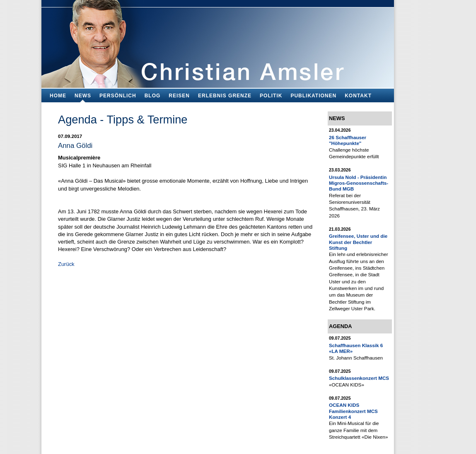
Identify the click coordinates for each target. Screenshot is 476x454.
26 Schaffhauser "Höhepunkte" (348, 140)
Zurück (66, 264)
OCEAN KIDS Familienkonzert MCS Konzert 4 (353, 411)
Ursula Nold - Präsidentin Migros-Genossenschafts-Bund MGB (359, 183)
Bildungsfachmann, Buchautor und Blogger (218, 42)
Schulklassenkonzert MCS (359, 378)
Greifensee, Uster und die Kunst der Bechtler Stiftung (358, 242)
